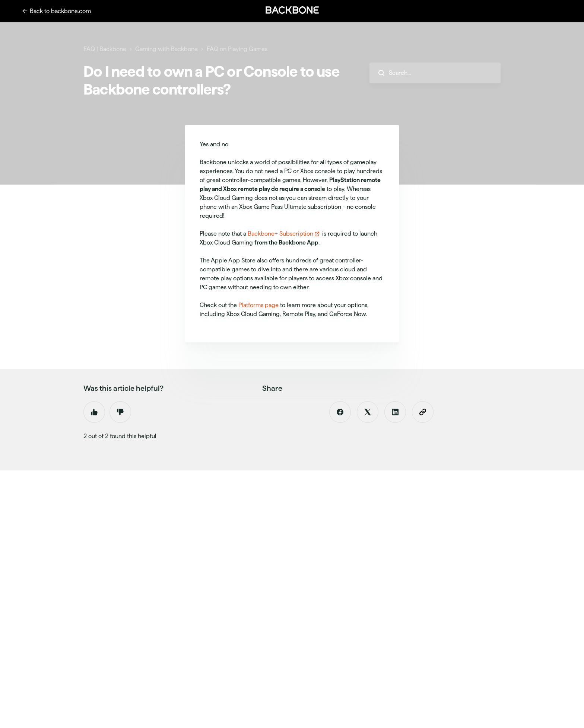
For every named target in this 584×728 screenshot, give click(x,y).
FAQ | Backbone (105, 49)
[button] (292, 10)
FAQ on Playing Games (237, 49)
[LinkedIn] (395, 412)
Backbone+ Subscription (280, 234)
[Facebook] (340, 412)
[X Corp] (368, 412)
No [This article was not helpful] (120, 412)
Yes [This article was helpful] (94, 412)
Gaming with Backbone (166, 49)
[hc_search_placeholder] (435, 73)
